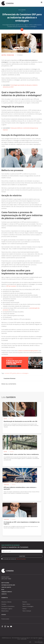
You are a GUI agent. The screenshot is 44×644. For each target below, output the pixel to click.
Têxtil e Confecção (27, 611)
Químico (24, 609)
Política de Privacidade (21, 559)
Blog (3, 589)
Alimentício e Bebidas (6, 602)
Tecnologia (10, 55)
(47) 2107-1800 (6, 579)
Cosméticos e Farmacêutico (8, 606)
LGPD (30, 642)
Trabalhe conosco (7, 592)
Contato (4, 594)
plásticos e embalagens (23, 373)
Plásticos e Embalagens (28, 606)
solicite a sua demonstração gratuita (28, 351)
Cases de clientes (6, 587)
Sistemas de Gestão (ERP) (8, 585)
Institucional (5, 583)
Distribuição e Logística (7, 609)
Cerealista (4, 604)
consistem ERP (8, 373)
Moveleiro (25, 602)
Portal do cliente (5, 619)
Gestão (4, 55)
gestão (14, 373)
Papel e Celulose (26, 604)
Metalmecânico (5, 611)
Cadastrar (22, 556)
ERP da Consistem (11, 286)
